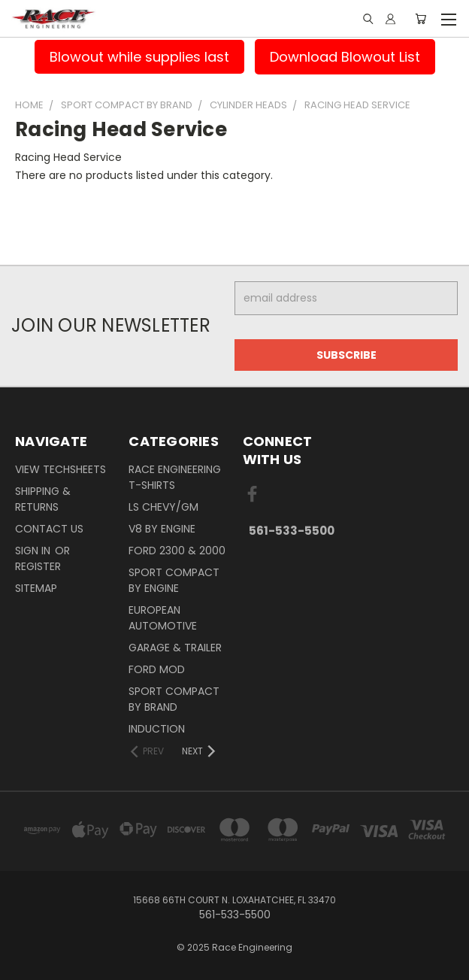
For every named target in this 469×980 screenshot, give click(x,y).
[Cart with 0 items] (421, 19)
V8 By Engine (162, 529)
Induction (157, 729)
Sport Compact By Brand (174, 699)
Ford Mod (157, 669)
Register (38, 566)
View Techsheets (61, 469)
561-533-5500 (292, 531)
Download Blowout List (345, 57)
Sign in (34, 551)
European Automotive (163, 618)
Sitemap (36, 588)
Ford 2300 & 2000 (177, 551)
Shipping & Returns (43, 499)
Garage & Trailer (175, 648)
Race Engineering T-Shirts (175, 477)
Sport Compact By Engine (174, 580)
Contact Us (49, 529)
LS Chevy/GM (163, 507)
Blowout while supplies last (139, 57)
